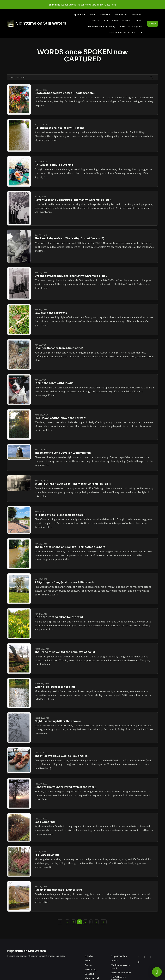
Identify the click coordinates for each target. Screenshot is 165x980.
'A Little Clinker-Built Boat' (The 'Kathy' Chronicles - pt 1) (73, 484)
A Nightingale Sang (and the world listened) (64, 582)
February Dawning (47, 855)
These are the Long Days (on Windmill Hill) (63, 453)
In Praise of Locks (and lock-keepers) (60, 515)
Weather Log (121, 15)
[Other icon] (139, 962)
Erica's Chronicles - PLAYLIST (123, 33)
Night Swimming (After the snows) (58, 721)
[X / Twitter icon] (139, 957)
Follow (153, 24)
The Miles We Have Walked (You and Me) (62, 756)
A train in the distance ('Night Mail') (58, 890)
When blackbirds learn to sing (55, 687)
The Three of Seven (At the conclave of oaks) (65, 652)
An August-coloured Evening (54, 165)
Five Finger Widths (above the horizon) (60, 418)
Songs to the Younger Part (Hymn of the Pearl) (65, 787)
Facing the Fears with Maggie (54, 383)
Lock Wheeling (45, 822)
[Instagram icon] (150, 957)
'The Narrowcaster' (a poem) (101, 27)
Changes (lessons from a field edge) (59, 348)
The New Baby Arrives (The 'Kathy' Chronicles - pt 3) (69, 238)
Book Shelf (137, 15)
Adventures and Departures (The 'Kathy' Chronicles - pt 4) (73, 200)
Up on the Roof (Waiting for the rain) (59, 617)
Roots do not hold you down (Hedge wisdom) (65, 93)
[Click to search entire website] (142, 33)
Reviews (104, 15)
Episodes (79, 15)
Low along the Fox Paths (51, 313)
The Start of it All (100, 21)
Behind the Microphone (131, 27)
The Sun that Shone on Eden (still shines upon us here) (70, 547)
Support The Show (121, 21)
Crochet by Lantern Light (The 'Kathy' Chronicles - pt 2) (71, 276)
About (93, 15)
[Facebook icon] (144, 957)
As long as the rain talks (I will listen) (59, 128)
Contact (138, 21)
